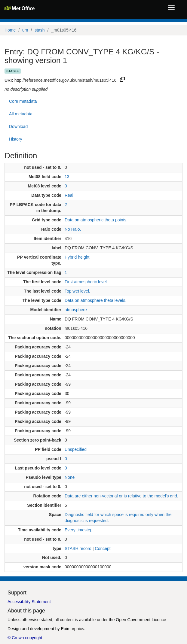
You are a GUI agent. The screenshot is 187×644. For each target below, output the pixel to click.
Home (10, 30)
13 (67, 177)
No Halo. (73, 229)
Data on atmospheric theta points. (96, 220)
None (70, 477)
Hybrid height (77, 257)
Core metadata (23, 101)
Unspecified (76, 449)
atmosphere (76, 310)
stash (40, 30)
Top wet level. (77, 291)
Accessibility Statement (29, 602)
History (16, 139)
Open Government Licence (141, 620)
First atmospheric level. (86, 282)
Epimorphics (72, 629)
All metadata (21, 114)
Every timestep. (79, 530)
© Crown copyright (25, 638)
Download (18, 126)
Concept (103, 548)
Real (69, 195)
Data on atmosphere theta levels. (95, 300)
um (25, 30)
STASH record (78, 548)
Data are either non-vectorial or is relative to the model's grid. (121, 496)
